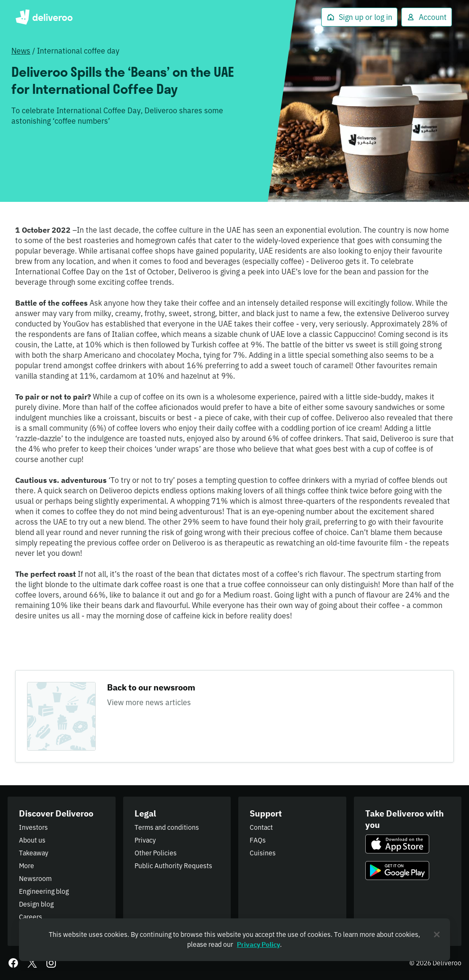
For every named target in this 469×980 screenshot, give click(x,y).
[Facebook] (13, 963)
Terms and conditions (167, 827)
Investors (33, 827)
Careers (31, 917)
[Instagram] (51, 963)
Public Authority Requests (173, 866)
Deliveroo (44, 17)
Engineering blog (44, 891)
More (27, 866)
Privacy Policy (258, 944)
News (21, 51)
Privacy (145, 840)
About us (32, 840)
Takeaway (34, 853)
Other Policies (156, 853)
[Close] (437, 935)
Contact (261, 827)
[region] (234, 940)
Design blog (36, 904)
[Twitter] (32, 963)
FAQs (258, 840)
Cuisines (263, 853)
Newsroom (35, 879)
